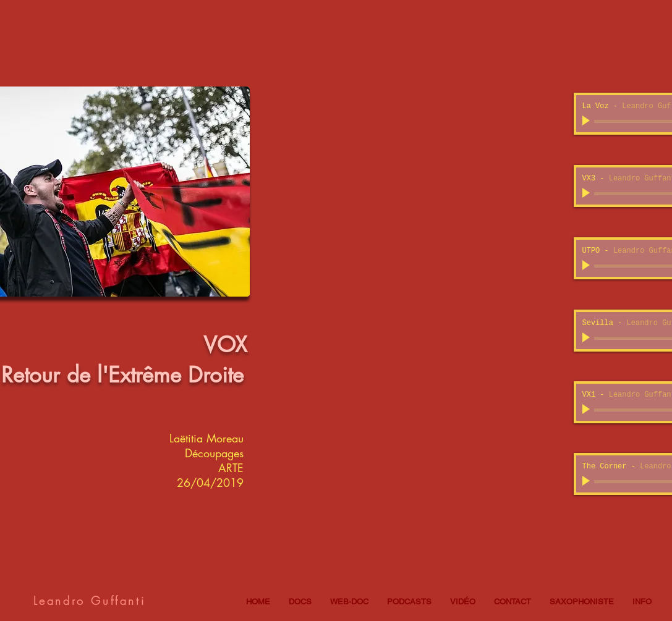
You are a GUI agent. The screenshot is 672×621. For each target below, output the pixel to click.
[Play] (587, 121)
